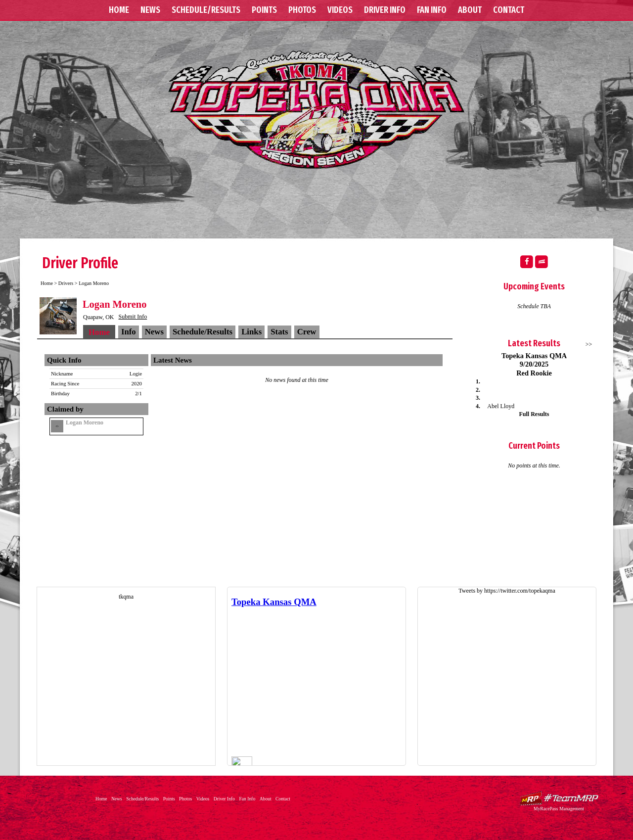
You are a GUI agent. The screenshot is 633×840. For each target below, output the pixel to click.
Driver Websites (559, 798)
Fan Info (432, 10)
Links (251, 332)
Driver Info (385, 10)
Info (129, 332)
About (470, 10)
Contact (509, 10)
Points (264, 10)
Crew (307, 332)
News (150, 10)
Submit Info (133, 317)
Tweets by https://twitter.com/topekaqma (507, 591)
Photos (302, 10)
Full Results (534, 414)
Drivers (66, 283)
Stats (279, 332)
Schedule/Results (206, 10)
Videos (340, 10)
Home (119, 10)
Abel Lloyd (501, 406)
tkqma (126, 597)
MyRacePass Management (559, 809)
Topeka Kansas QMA (316, 109)
